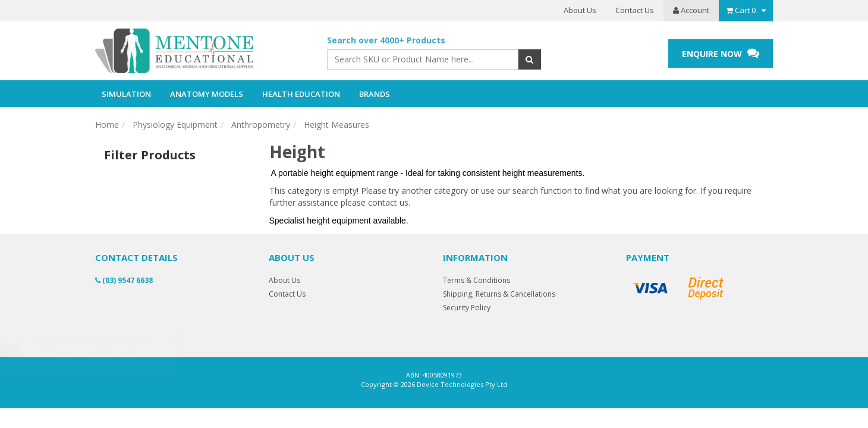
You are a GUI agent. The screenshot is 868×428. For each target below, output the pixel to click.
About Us (580, 10)
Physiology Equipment (175, 125)
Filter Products (150, 155)
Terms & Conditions (477, 280)
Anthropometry (261, 125)
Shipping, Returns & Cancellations (499, 294)
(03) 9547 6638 (124, 280)
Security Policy (467, 308)
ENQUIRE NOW (721, 53)
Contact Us (635, 10)
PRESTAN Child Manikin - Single (98, 352)
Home (107, 125)
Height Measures (336, 125)
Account (691, 10)
